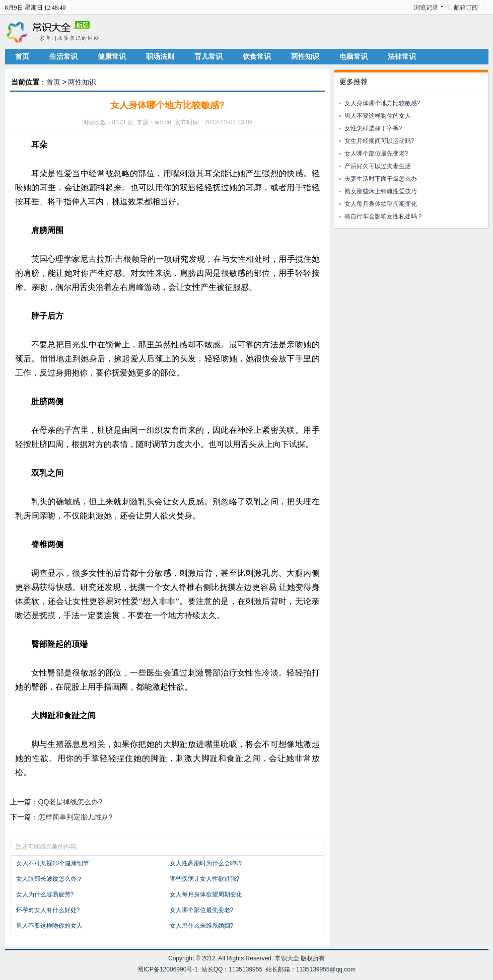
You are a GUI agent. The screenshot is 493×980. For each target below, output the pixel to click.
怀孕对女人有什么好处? (48, 910)
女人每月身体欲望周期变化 (206, 894)
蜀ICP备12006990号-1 (168, 969)
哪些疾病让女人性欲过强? (205, 879)
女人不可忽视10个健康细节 (53, 863)
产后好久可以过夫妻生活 (378, 166)
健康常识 (112, 56)
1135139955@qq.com (326, 969)
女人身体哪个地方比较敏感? (382, 103)
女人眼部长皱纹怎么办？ (49, 879)
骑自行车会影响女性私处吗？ (384, 216)
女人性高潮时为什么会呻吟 (206, 863)
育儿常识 (208, 56)
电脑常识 (354, 56)
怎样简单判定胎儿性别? (76, 817)
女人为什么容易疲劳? (45, 894)
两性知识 (305, 56)
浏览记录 (426, 8)
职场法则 (160, 56)
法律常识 (402, 56)
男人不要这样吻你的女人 (49, 926)
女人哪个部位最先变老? (202, 910)
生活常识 (63, 56)
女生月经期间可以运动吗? (379, 141)
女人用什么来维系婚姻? (202, 926)
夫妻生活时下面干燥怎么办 (381, 179)
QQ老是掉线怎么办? (71, 802)
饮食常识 (257, 56)
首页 (22, 56)
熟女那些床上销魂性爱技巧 (381, 191)
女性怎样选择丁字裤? (373, 128)
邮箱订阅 (466, 8)
